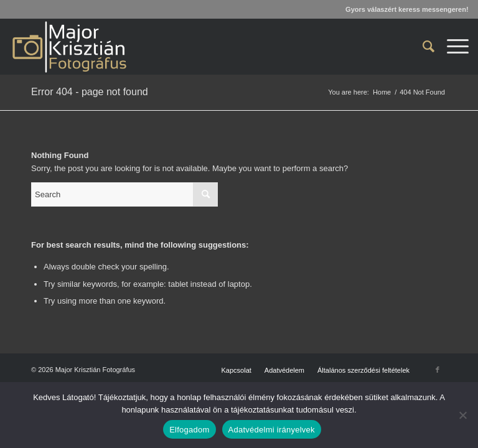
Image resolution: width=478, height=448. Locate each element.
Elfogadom (189, 430)
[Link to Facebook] (438, 370)
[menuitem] (422, 47)
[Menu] (452, 47)
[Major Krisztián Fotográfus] (68, 47)
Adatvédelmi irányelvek (272, 430)
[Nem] (462, 415)
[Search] (422, 47)
